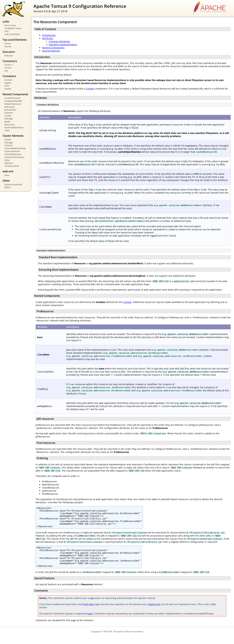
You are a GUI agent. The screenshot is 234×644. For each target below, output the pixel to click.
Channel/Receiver (13, 154)
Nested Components (53, 48)
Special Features (51, 51)
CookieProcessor (13, 98)
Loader (8, 116)
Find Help (89, 612)
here (90, 621)
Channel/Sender (12, 151)
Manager (9, 119)
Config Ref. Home (13, 28)
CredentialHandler (13, 101)
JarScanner (10, 107)
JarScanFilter (10, 110)
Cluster (8, 89)
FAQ (6, 31)
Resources (9, 124)
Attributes (48, 38)
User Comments (12, 34)
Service (8, 46)
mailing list (154, 612)
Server (8, 43)
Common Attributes (59, 41)
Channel (8, 145)
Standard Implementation (63, 45)
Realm (7, 122)
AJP (6, 71)
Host (7, 86)
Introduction (49, 35)
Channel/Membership (15, 148)
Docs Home (10, 25)
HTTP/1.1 (9, 65)
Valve (7, 130)
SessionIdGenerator (14, 127)
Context (8, 80)
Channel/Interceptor (14, 157)
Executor (9, 56)
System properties (13, 184)
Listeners (9, 113)
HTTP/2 (8, 68)
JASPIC (8, 187)
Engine (8, 83)
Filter (7, 175)
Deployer (9, 163)
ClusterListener (12, 166)
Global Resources (13, 104)
